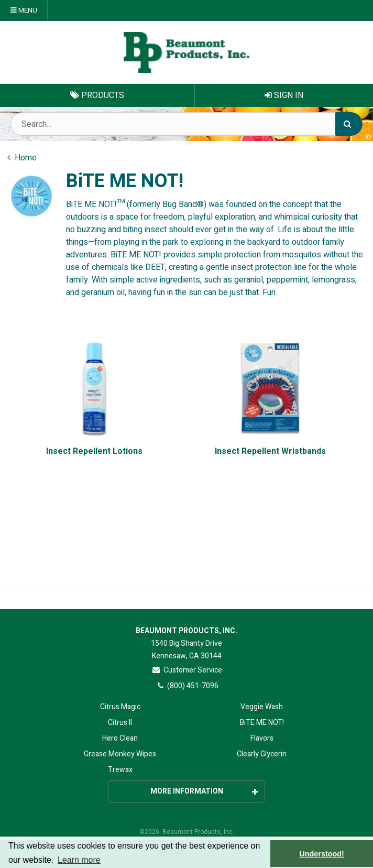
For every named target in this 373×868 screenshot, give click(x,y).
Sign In (284, 95)
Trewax (120, 770)
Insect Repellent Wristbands (270, 452)
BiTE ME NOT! (262, 723)
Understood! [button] (322, 854)
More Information (204, 791)
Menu (24, 10)
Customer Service (187, 670)
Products (97, 95)
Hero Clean (120, 738)
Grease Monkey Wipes (120, 754)
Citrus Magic (120, 707)
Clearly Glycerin (262, 754)
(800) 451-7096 (187, 686)
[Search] (349, 124)
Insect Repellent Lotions (94, 452)
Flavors (262, 738)
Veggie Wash (262, 707)
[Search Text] (186, 124)
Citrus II (120, 723)
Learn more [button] (79, 860)
